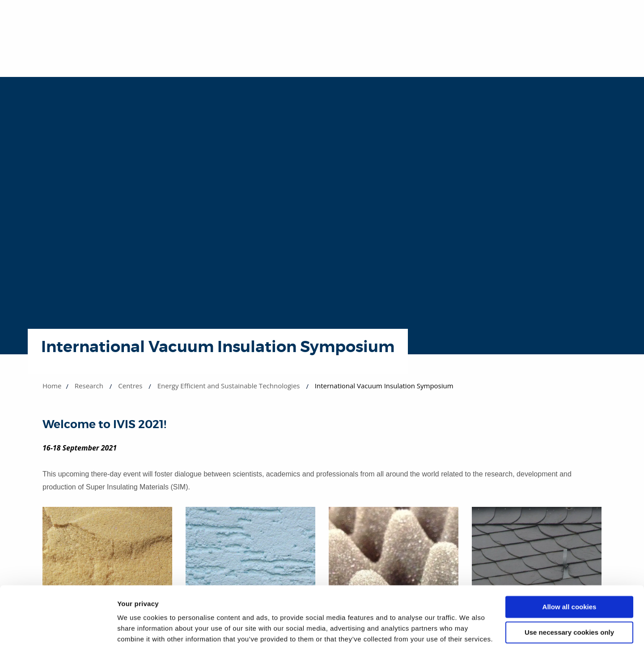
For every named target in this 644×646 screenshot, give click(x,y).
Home (52, 386)
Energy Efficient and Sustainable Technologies (229, 386)
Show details (138, 628)
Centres (130, 386)
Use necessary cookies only (569, 586)
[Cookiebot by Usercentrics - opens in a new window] (58, 629)
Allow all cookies (570, 561)
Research (89, 386)
